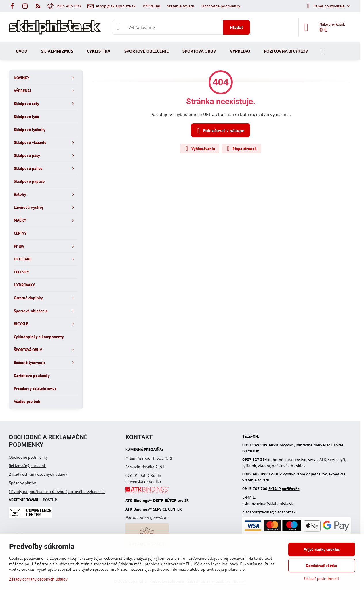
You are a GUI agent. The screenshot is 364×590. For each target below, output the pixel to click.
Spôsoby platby (22, 483)
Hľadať (237, 27)
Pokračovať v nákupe (220, 131)
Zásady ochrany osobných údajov (38, 474)
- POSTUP (33, 500)
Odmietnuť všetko (322, 566)
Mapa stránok (241, 149)
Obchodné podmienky (28, 457)
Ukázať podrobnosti (322, 578)
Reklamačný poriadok (27, 466)
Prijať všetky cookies (322, 549)
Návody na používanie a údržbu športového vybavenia (57, 492)
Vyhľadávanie (199, 149)
